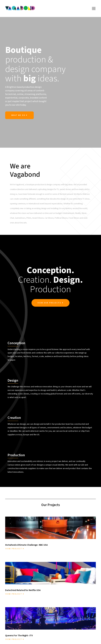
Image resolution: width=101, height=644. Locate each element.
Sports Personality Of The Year (82, 612)
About (19, 606)
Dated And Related (83, 606)
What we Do (19, 115)
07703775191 (50, 621)
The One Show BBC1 (83, 618)
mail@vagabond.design (56, 613)
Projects (19, 614)
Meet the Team (19, 610)
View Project (15, 506)
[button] (94, 8)
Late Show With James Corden (83, 623)
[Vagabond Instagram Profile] (51, 641)
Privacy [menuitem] (69, 640)
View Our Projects (50, 303)
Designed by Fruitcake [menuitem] (85, 640)
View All (89, 568)
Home (19, 603)
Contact (19, 618)
